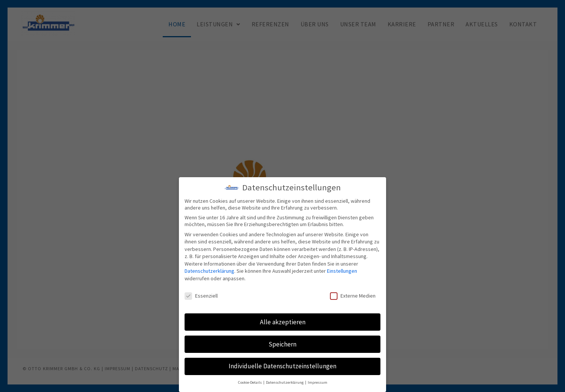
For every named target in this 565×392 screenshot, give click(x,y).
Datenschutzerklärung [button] (285, 382)
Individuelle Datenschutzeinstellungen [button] (282, 366)
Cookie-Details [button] (250, 382)
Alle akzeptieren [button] (283, 322)
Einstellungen (342, 271)
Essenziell (201, 296)
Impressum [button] (318, 382)
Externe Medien (353, 296)
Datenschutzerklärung (209, 271)
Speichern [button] (282, 344)
